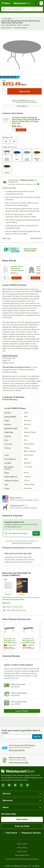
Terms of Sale (22, 844)
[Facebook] (15, 785)
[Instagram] (3, 785)
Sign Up (37, 737)
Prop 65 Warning (10, 400)
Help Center (22, 819)
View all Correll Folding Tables (30, 250)
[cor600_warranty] (8, 586)
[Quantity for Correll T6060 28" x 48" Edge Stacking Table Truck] (29, 278)
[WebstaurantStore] (22, 771)
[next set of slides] (42, 273)
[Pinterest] (27, 785)
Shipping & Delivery (30, 833)
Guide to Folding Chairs (21, 607)
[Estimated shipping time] (38, 184)
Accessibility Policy (22, 855)
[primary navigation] (6, 3)
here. (15, 372)
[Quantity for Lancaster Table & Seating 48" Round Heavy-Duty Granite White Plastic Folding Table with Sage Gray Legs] (14, 130)
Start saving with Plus (17, 750)
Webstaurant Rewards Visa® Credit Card (26, 102)
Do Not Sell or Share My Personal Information (22, 859)
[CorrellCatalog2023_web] (22, 586)
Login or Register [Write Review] (22, 711)
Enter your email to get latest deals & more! (21, 732)
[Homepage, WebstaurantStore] (22, 3)
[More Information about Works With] (15, 261)
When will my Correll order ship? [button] (18, 554)
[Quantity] (5, 91)
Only (4, 81)
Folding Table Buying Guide (22, 610)
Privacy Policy (28, 543)
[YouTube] (9, 785)
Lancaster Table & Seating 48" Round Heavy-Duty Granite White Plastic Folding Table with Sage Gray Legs (26, 120)
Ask (36, 533)
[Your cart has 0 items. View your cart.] (39, 3)
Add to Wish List (22, 106)
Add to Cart (21, 130)
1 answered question (20, 28)
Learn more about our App (19, 762)
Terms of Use (16, 543)
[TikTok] (21, 785)
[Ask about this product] (22, 533)
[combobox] (22, 9)
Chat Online (10, 833)
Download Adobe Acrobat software (13, 599)
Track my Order (22, 826)
